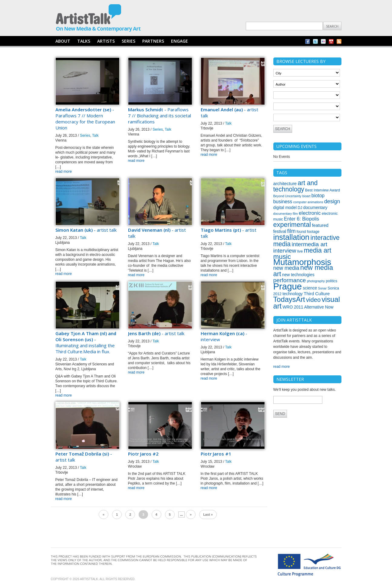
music (282, 257)
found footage (308, 232)
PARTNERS (153, 41)
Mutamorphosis (302, 262)
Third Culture (317, 294)
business (283, 202)
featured (320, 225)
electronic (310, 213)
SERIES (128, 41)
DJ (300, 208)
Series (85, 136)
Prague (288, 286)
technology (293, 294)
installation (292, 237)
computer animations (308, 202)
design (332, 201)
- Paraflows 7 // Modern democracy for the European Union (85, 119)
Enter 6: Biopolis (301, 219)
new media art (303, 271)
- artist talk (86, 230)
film (292, 231)
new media (286, 268)
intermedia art (309, 244)
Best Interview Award (323, 190)
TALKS (84, 41)
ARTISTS (106, 41)
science (310, 288)
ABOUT (63, 41)
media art (318, 250)
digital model (285, 207)
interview (285, 251)
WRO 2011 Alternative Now (308, 307)
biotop (318, 196)
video (313, 300)
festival (280, 231)
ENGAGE (180, 41)
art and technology (296, 186)
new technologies (298, 275)
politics (332, 281)
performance (290, 280)
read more (64, 171)
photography (316, 281)
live (300, 251)
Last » (208, 514)
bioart (306, 196)
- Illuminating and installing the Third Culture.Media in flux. (86, 342)
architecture (285, 184)
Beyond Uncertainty (287, 196)
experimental (292, 225)
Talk (95, 136)
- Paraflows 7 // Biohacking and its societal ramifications (160, 116)
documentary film (286, 214)
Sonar (322, 288)
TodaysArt (289, 299)
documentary (315, 207)
